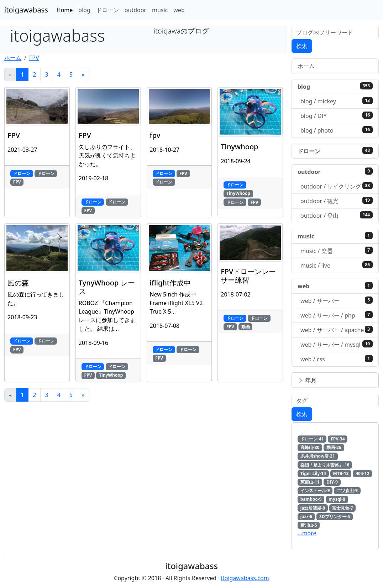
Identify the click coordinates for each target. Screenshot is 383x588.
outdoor (135, 10)
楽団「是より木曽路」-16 (325, 465)
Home (65, 10)
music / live (337, 265)
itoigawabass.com (245, 578)
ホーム (13, 58)
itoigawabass (26, 10)
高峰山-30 (310, 447)
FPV (34, 58)
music (160, 10)
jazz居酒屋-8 (313, 508)
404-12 (362, 473)
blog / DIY (337, 116)
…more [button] (307, 533)
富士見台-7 (343, 508)
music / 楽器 (337, 251)
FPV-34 (338, 439)
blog (84, 10)
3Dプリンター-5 (335, 517)
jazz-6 (306, 517)
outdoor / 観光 (337, 201)
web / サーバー (337, 301)
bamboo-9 (311, 499)
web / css (337, 359)
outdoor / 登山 (337, 215)
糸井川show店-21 (318, 456)
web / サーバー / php (337, 315)
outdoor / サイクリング (337, 186)
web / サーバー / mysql (337, 344)
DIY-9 (332, 482)
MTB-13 (341, 473)
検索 (302, 46)
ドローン (107, 10)
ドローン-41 (312, 439)
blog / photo (337, 130)
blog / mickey (337, 101)
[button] (335, 380)
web (179, 10)
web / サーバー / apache (337, 330)
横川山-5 (309, 525)
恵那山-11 (310, 482)
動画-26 (334, 447)
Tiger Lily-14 (313, 473)
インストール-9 (315, 491)
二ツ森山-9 (347, 491)
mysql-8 (337, 499)
